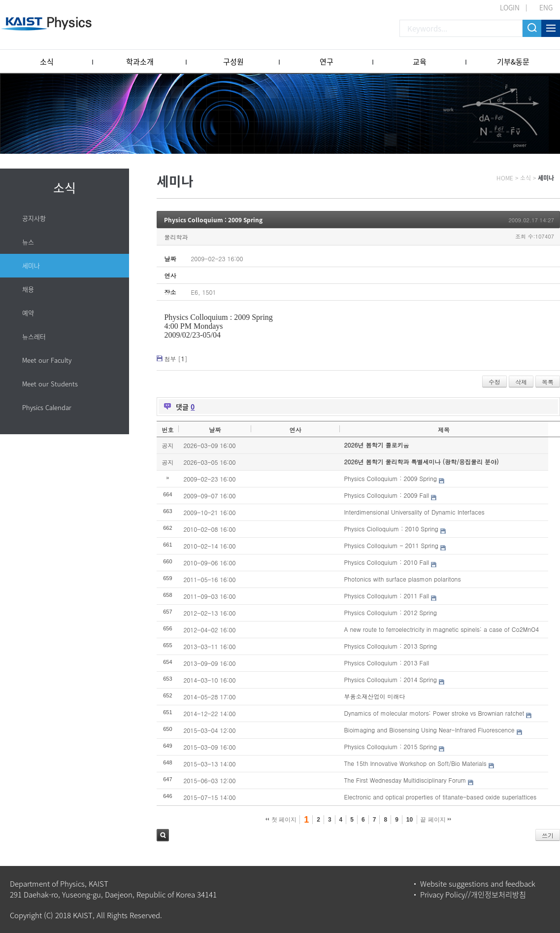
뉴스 (28, 242)
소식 (47, 62)
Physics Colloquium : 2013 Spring (391, 646)
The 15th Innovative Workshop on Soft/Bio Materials (415, 763)
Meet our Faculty (47, 360)
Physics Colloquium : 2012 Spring (391, 612)
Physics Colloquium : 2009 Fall (387, 495)
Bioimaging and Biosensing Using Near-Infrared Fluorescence (429, 730)
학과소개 (140, 62)
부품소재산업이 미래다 (375, 696)
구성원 (233, 62)
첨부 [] (176, 359)
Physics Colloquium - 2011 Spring (391, 545)
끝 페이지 (436, 820)
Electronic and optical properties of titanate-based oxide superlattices (441, 797)
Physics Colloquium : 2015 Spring (391, 746)
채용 (28, 289)
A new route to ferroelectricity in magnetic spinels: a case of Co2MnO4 (442, 629)
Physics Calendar (47, 407)
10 (410, 820)
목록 (548, 382)
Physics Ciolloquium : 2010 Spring (391, 529)
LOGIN (510, 7)
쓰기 (548, 835)
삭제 (521, 382)
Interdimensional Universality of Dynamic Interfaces (414, 512)
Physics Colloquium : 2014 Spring (391, 679)
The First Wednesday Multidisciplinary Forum (405, 780)
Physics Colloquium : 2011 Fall (387, 596)
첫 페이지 (281, 820)
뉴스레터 (34, 336)
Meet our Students (50, 384)
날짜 (215, 430)
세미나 (31, 265)
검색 (163, 835)
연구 (327, 62)
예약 (28, 313)
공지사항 (34, 218)
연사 (295, 430)
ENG (546, 7)
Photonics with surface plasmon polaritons (403, 579)
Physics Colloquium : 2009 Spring (213, 220)
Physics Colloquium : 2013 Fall (387, 663)
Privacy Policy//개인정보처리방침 (473, 895)
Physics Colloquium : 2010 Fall (387, 562)
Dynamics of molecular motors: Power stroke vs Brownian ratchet (434, 713)
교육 (420, 62)
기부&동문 (513, 62)
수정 (494, 382)
